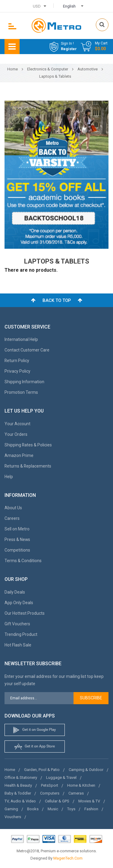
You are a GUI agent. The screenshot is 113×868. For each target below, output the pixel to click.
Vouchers (13, 817)
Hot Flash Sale (18, 645)
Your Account (17, 424)
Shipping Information (24, 382)
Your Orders (16, 434)
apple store (35, 747)
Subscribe (91, 698)
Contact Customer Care (27, 350)
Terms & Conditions (23, 561)
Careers (12, 518)
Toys (71, 809)
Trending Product (21, 634)
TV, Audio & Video (20, 801)
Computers (50, 793)
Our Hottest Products (25, 613)
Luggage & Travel (61, 777)
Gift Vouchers (17, 624)
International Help (21, 339)
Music (53, 809)
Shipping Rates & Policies (28, 445)
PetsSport (50, 785)
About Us (13, 508)
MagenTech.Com (68, 858)
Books (33, 809)
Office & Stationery (21, 777)
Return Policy (17, 361)
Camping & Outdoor (86, 770)
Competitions (17, 550)
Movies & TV (89, 801)
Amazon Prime (19, 455)
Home (10, 770)
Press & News (17, 539)
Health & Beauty (18, 785)
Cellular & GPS (57, 801)
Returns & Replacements (28, 466)
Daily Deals (15, 592)
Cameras (76, 793)
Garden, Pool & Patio (42, 770)
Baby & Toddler (18, 793)
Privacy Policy (17, 371)
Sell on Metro (17, 529)
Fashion (91, 809)
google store (35, 730)
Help (9, 477)
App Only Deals (19, 603)
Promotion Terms (21, 392)
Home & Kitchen (81, 785)
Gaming (11, 809)
